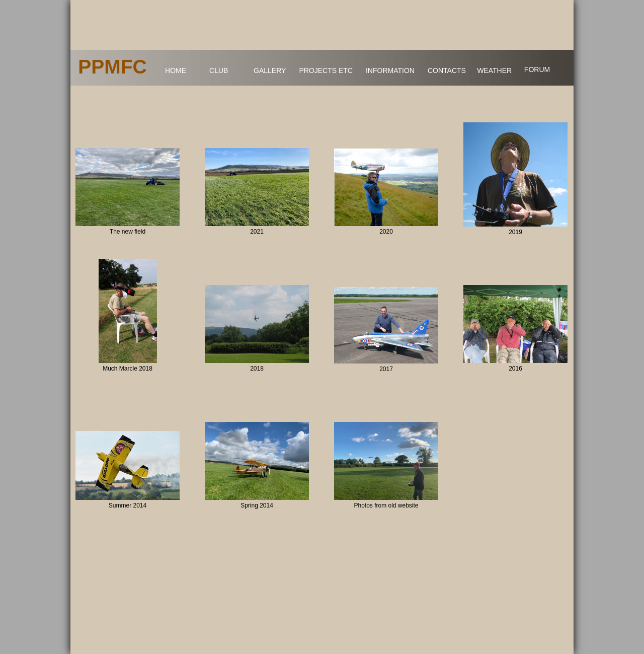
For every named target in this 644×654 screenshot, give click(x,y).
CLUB (219, 70)
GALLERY (270, 70)
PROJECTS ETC (326, 70)
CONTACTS (447, 70)
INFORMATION (390, 70)
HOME (176, 70)
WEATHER (494, 70)
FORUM (537, 69)
